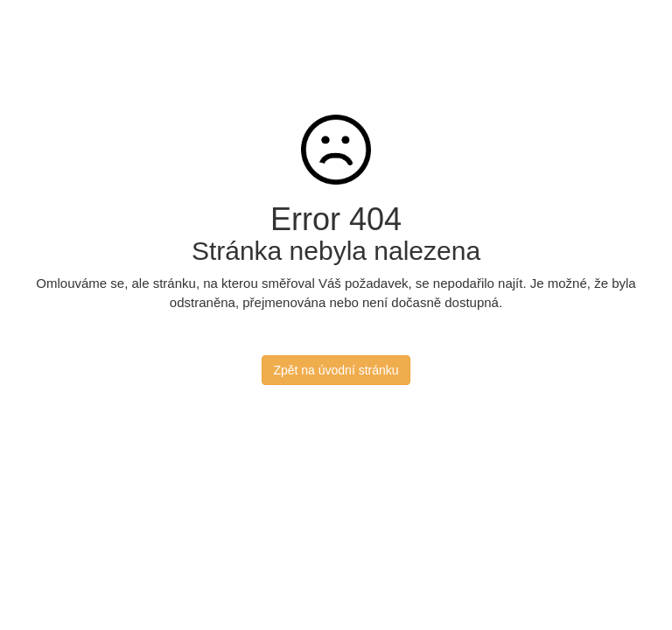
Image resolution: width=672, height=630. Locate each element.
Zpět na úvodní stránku (336, 370)
